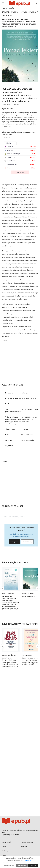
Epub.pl (4, 8)
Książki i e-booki (7, 842)
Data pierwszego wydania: (16, 398)
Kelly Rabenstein (27, 655)
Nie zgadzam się (9, 865)
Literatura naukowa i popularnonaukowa (19, 12)
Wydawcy (5, 851)
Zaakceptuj (33, 865)
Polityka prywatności (27, 842)
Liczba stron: (10, 404)
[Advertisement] (20, 362)
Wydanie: (9, 446)
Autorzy (4, 847)
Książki (12, 8)
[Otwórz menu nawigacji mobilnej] (3, 3)
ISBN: (7, 435)
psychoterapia (28, 409)
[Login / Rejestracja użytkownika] (36, 3)
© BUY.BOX (33, 175)
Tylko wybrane (22, 865)
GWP (11, 109)
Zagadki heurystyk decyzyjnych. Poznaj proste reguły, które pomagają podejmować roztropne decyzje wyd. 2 (10, 663)
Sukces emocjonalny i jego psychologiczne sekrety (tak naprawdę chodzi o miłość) (30, 661)
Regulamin (24, 847)
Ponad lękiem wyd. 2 (30, 596)
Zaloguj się (15, 542)
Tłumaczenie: (10, 429)
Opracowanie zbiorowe (9, 655)
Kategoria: (9, 393)
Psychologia (7, 16)
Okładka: (9, 440)
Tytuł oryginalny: (12, 417)
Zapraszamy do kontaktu (10, 835)
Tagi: (7, 409)
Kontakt (4, 855)
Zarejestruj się (27, 542)
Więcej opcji (29, 860)
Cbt (22, 409)
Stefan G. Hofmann (13, 105)
